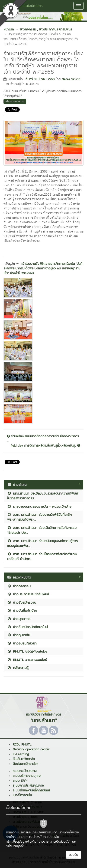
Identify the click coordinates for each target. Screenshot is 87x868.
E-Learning (21, 754)
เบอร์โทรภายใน (22, 795)
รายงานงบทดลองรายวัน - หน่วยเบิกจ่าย (39, 506)
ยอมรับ (74, 855)
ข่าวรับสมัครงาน (22, 602)
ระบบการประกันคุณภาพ (29, 786)
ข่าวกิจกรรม (19, 586)
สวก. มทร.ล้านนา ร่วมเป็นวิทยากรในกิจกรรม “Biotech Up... (42, 530)
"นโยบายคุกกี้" (15, 846)
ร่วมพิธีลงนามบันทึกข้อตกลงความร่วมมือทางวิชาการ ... (43, 439)
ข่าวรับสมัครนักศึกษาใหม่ (27, 627)
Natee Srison (71, 79)
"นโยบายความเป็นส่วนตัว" (54, 842)
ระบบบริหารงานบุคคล (27, 776)
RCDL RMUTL (22, 744)
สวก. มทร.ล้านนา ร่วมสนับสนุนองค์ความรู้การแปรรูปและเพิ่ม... (43, 543)
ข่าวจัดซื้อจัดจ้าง (22, 610)
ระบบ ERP (20, 781)
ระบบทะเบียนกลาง (25, 771)
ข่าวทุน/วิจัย (19, 635)
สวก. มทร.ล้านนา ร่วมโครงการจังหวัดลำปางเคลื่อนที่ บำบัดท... (42, 556)
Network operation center (31, 749)
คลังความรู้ (18, 668)
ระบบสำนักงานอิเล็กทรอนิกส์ (31, 790)
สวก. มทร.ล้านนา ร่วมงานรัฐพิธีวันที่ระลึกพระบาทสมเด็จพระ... (39, 517)
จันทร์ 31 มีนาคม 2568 (40, 79)
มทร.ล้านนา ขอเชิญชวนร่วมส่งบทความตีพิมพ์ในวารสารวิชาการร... (43, 496)
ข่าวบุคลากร (19, 619)
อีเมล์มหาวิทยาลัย (24, 759)
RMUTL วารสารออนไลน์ (27, 660)
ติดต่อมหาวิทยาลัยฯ (25, 764)
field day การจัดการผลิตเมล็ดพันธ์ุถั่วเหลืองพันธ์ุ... (45, 446)
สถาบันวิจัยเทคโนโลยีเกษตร (23, 6)
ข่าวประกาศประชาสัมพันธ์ (28, 594)
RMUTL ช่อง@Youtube (27, 651)
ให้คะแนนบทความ (15, 101)
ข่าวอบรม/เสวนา (22, 643)
